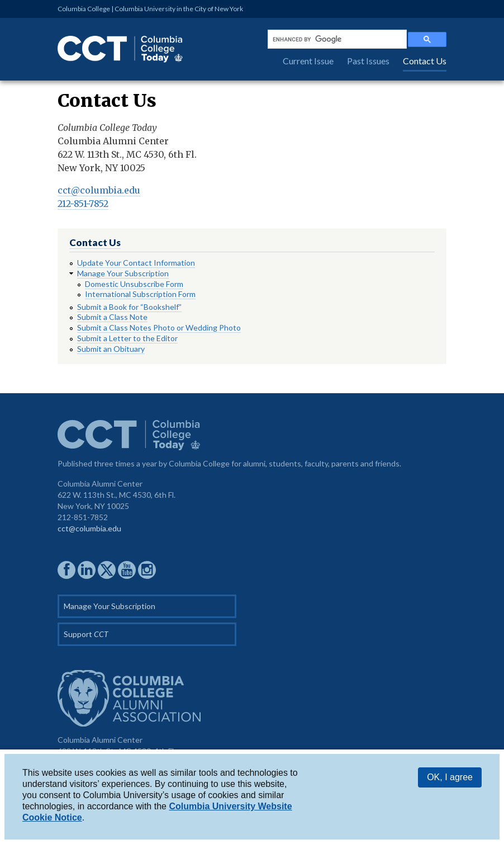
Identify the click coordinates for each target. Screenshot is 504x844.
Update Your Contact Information (136, 263)
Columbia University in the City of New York (179, 9)
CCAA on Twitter (107, 570)
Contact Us (425, 61)
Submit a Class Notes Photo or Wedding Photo (159, 327)
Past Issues (368, 61)
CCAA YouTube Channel (127, 570)
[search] (336, 39)
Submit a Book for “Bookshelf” (129, 307)
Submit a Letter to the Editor (127, 338)
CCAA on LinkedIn (87, 570)
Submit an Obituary (111, 349)
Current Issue (308, 61)
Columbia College (84, 9)
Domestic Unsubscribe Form (134, 284)
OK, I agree (450, 777)
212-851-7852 (83, 204)
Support (86, 634)
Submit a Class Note (112, 317)
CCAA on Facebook (66, 570)
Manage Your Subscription (123, 273)
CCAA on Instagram (147, 570)
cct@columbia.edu (99, 190)
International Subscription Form (140, 294)
